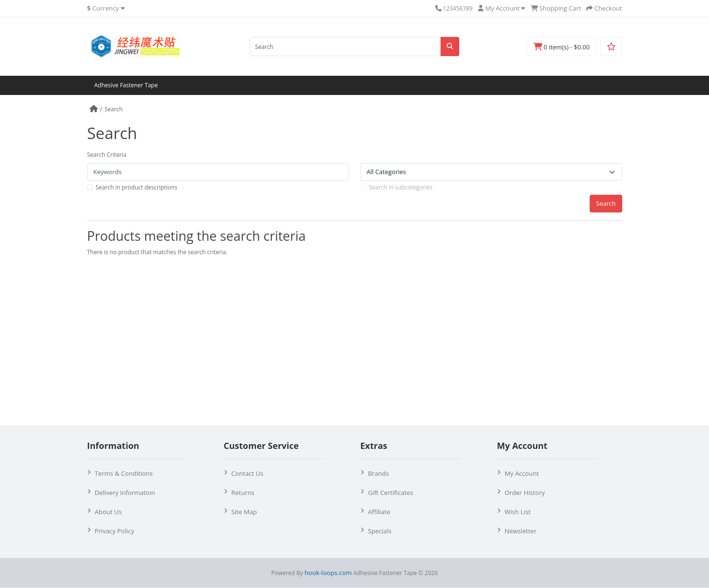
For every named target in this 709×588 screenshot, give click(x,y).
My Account (522, 473)
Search (114, 109)
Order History (525, 493)
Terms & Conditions (124, 473)
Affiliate (379, 512)
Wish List (518, 512)
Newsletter (521, 531)
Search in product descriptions (137, 187)
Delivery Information (125, 493)
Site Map (244, 512)
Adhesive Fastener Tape (126, 85)
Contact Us (248, 473)
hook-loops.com (328, 573)
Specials (380, 531)
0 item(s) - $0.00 (562, 47)
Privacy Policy (115, 531)
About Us (108, 512)
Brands (379, 473)
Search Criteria (107, 155)
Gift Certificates (391, 493)
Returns (243, 493)
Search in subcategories (401, 187)
